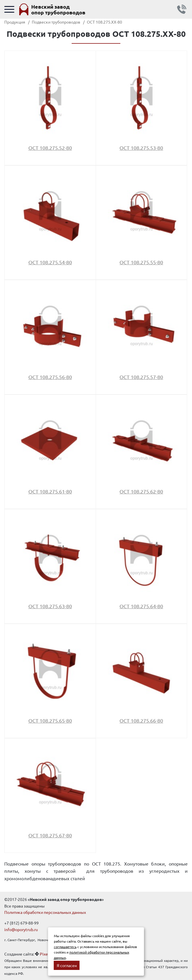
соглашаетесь (65, 947)
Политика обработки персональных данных (45, 912)
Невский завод (58, 9)
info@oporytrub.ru (21, 929)
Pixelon (47, 954)
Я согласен (67, 965)
